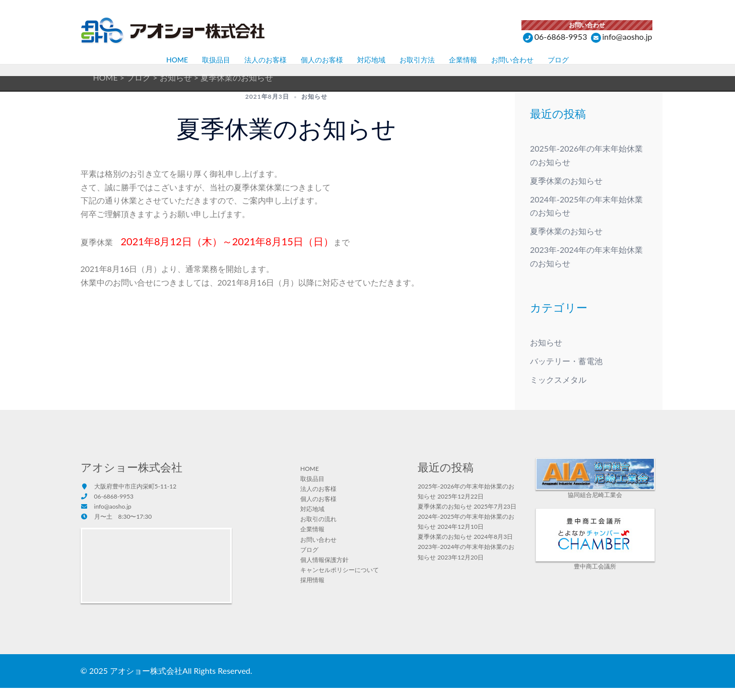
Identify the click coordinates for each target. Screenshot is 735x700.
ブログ (558, 60)
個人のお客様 (322, 60)
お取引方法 (417, 60)
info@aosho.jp (622, 37)
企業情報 (463, 60)
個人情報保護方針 (324, 572)
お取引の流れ (318, 531)
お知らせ (314, 109)
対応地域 (371, 60)
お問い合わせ (512, 60)
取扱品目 (216, 60)
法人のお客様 (265, 60)
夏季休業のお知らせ (566, 193)
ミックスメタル (558, 392)
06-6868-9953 (555, 37)
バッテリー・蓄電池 (566, 373)
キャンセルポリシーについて (340, 582)
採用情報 (312, 592)
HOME (177, 60)
